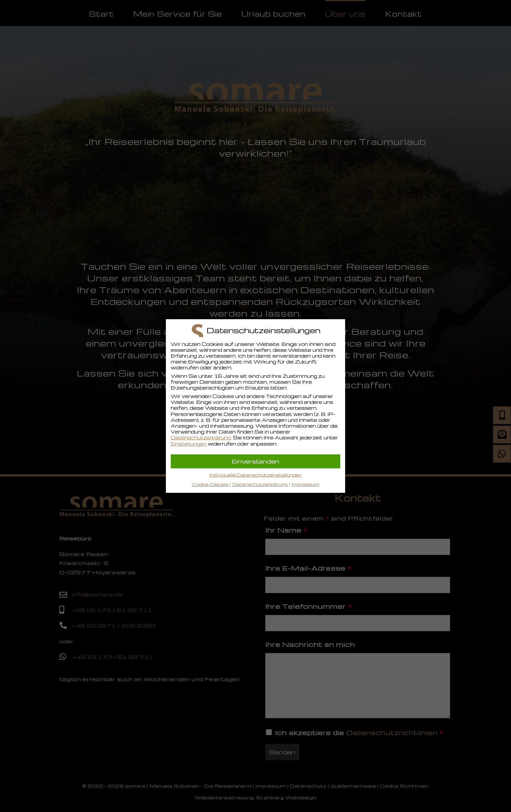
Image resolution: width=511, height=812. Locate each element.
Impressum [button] (306, 484)
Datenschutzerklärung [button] (260, 484)
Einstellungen (189, 444)
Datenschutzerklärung (201, 437)
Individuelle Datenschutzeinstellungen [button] (255, 475)
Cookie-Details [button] (211, 484)
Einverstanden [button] (255, 461)
